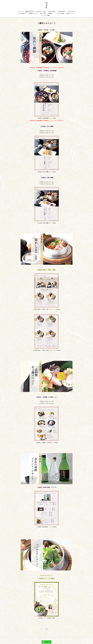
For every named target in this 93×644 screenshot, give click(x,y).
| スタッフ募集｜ (47, 15)
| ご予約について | (71, 12)
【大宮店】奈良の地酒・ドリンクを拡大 (47, 527)
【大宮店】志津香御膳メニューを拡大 (47, 118)
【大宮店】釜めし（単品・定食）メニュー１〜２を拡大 (47, 309)
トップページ (21, 12)
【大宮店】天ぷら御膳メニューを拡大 (47, 172)
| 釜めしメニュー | (30, 12)
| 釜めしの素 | (43, 13)
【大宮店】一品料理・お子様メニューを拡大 (47, 443)
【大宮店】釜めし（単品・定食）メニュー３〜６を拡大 (47, 350)
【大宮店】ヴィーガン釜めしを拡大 (47, 618)
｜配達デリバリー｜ (70, 13)
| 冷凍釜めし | (51, 13)
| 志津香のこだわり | (33, 13)
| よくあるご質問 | (60, 13)
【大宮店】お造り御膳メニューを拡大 (47, 223)
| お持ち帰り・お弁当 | (41, 12)
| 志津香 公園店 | (52, 12)
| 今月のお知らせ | (22, 13)
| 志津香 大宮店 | (61, 12)
